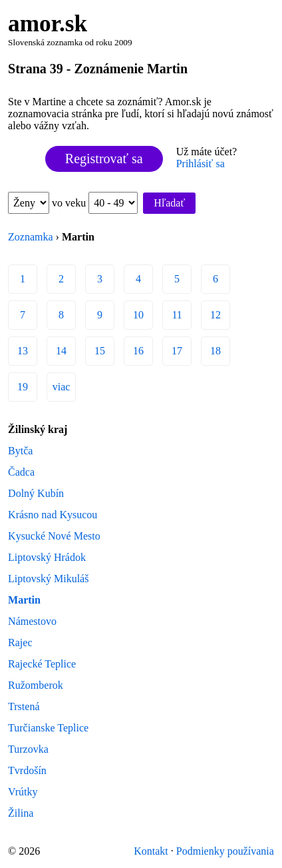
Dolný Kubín (36, 493)
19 (23, 387)
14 (61, 351)
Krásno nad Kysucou (53, 515)
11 (177, 315)
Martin (24, 600)
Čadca (21, 472)
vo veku (95, 203)
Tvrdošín (27, 770)
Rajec (20, 643)
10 (138, 315)
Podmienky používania (225, 851)
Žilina (21, 813)
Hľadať (169, 203)
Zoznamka (31, 237)
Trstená (24, 706)
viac (62, 387)
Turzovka (28, 749)
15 (100, 351)
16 (138, 351)
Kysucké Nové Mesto (54, 536)
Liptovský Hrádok (47, 557)
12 (215, 315)
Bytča (20, 451)
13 (23, 351)
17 (177, 351)
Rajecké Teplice (42, 664)
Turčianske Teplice (48, 728)
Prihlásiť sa (201, 164)
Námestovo (32, 621)
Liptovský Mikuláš (48, 579)
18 (215, 351)
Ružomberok (36, 685)
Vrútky (23, 792)
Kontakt (151, 851)
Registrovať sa (104, 159)
